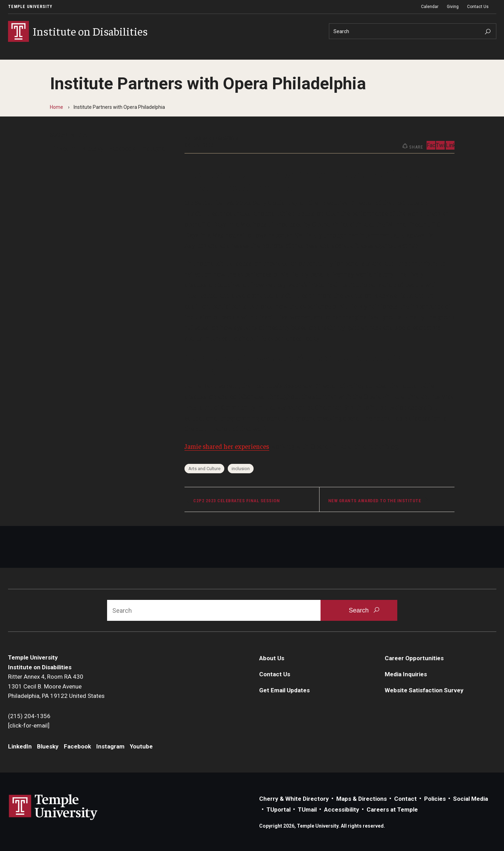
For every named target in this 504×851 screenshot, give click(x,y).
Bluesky (92, 148)
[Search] (413, 31)
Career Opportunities (414, 658)
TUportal (279, 809)
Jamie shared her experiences (227, 446)
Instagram (155, 148)
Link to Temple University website (53, 807)
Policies (435, 799)
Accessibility (342, 809)
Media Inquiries (406, 674)
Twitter (440, 145)
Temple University (30, 7)
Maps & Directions (362, 799)
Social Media (471, 799)
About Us (272, 658)
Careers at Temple (392, 809)
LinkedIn (63, 148)
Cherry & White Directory (294, 799)
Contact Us (478, 7)
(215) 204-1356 (29, 716)
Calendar (430, 7)
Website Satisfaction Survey (424, 690)
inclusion (241, 469)
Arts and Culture (204, 469)
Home (57, 107)
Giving (453, 7)
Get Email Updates (284, 690)
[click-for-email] (29, 725)
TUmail (307, 809)
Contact (405, 799)
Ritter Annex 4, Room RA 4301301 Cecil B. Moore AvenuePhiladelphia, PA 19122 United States (56, 686)
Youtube (141, 746)
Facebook (122, 148)
